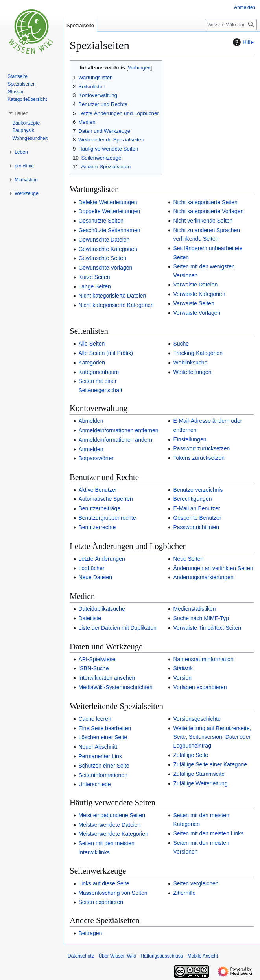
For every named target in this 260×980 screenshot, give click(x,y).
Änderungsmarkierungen (203, 577)
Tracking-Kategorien (198, 353)
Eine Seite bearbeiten (105, 728)
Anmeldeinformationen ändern (115, 440)
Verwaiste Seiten (194, 303)
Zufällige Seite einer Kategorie (210, 764)
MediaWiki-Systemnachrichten (115, 687)
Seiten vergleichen (196, 883)
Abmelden (91, 421)
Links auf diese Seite (104, 883)
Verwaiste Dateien (195, 285)
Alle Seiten (91, 344)
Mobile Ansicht (203, 956)
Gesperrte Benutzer (197, 518)
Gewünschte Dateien (104, 240)
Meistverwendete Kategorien (113, 834)
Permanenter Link (100, 756)
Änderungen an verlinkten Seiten (213, 568)
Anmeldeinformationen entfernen (118, 430)
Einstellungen (190, 439)
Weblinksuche (190, 363)
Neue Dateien (95, 577)
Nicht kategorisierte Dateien (112, 296)
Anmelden (91, 449)
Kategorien (92, 363)
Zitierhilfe (184, 893)
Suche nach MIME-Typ (201, 618)
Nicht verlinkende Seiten (203, 221)
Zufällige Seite (191, 755)
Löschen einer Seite (103, 737)
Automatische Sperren (106, 499)
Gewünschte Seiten (102, 258)
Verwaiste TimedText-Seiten (207, 628)
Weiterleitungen (192, 372)
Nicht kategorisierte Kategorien (116, 305)
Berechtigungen (192, 499)
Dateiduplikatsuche (101, 609)
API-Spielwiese (97, 659)
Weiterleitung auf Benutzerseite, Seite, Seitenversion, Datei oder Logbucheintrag (212, 737)
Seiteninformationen (103, 775)
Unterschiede (95, 784)
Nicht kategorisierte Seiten (205, 202)
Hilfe (242, 42)
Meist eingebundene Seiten (112, 815)
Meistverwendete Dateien (109, 825)
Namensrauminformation (203, 659)
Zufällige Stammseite (199, 774)
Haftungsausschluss (161, 956)
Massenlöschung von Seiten (113, 893)
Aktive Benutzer (98, 490)
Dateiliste (90, 618)
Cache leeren (95, 719)
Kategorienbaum (99, 372)
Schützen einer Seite (104, 766)
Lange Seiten (95, 286)
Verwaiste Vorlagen (197, 313)
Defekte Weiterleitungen (108, 202)
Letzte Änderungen (101, 559)
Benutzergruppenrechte (107, 518)
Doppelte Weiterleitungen (109, 211)
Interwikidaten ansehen (107, 678)
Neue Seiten (188, 559)
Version (182, 678)
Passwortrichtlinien (196, 527)
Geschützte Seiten (101, 221)
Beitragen (90, 933)
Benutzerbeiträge (99, 508)
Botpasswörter (96, 458)
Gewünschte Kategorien (108, 249)
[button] (21, 113)
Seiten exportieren (101, 902)
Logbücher (91, 568)
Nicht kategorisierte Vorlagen (208, 211)
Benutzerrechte (97, 527)
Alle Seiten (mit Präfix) (105, 353)
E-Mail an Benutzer (196, 508)
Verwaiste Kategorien (199, 294)
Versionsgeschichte (197, 719)
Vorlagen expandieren (200, 687)
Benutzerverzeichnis (198, 490)
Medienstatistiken (194, 609)
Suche (181, 344)
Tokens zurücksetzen (199, 458)
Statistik (183, 668)
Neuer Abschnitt (98, 747)
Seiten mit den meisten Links (208, 833)
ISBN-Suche (93, 668)
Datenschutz (81, 956)
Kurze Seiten (94, 277)
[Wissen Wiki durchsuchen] (231, 25)
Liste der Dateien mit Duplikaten (117, 628)
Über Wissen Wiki (117, 956)
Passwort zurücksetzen (201, 448)
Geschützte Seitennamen (109, 230)
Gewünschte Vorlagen (105, 268)
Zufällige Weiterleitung (200, 783)
